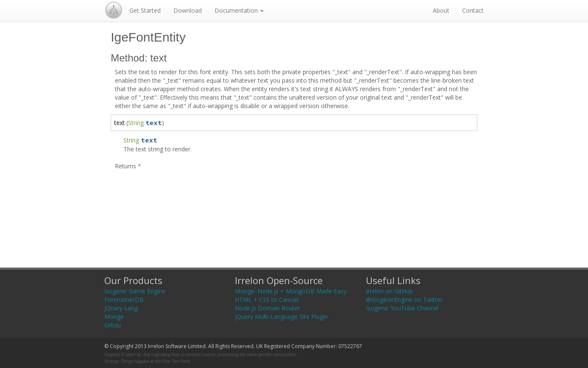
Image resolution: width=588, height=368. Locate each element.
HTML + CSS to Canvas (267, 300)
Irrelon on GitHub (389, 291)
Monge (114, 316)
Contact (473, 10)
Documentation (239, 10)
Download (188, 10)
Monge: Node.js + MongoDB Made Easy (291, 291)
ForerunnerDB (124, 300)
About (441, 10)
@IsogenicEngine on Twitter (404, 300)
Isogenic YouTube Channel (402, 308)
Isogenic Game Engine (135, 291)
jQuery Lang (121, 308)
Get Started (145, 10)
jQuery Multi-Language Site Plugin (281, 316)
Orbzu (113, 325)
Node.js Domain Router (268, 308)
